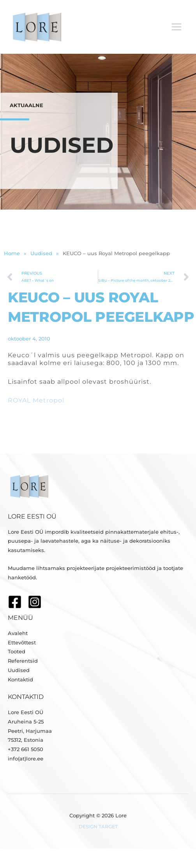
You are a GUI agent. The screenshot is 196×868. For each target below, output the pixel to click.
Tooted (17, 652)
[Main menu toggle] (177, 27)
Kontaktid (20, 680)
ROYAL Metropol (36, 400)
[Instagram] (35, 602)
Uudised (19, 670)
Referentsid (23, 661)
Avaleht (18, 633)
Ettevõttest (22, 643)
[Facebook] (15, 602)
